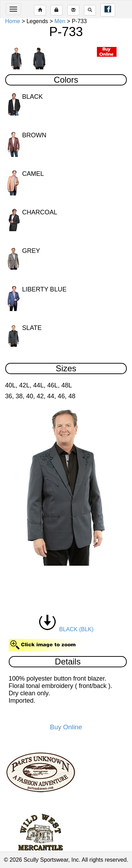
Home (13, 21)
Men (60, 21)
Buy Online (66, 727)
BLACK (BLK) (66, 629)
